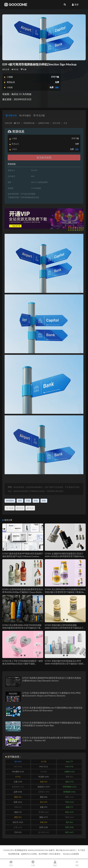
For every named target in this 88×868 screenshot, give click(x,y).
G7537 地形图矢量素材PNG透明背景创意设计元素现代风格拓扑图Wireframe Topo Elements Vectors (52, 679)
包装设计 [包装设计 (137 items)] (44, 787)
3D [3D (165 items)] (18, 761)
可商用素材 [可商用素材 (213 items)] (69, 787)
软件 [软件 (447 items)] (69, 832)
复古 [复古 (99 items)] (44, 802)
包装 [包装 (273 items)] (69, 782)
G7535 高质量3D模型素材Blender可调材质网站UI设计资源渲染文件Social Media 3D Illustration (52, 709)
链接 (30, 508)
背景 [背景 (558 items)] (69, 827)
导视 (28, 501)
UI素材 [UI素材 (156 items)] (69, 772)
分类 (33, 863)
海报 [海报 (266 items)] (69, 817)
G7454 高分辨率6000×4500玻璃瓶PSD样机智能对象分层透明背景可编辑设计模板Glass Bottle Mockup (65, 592)
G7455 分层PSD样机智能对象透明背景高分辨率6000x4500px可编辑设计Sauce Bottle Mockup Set (23, 592)
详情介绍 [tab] (11, 115)
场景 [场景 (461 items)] (18, 802)
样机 (36, 501)
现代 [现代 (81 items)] (69, 822)
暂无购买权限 (44, 157)
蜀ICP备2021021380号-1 (66, 850)
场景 (20, 501)
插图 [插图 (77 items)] (69, 807)
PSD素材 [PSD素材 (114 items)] (18, 772)
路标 (44, 501)
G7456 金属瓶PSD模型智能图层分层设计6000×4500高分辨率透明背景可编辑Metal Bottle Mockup (65, 556)
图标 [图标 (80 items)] (44, 797)
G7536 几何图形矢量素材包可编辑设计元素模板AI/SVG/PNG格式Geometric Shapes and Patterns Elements (51, 694)
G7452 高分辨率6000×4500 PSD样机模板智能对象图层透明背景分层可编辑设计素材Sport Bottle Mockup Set (22, 628)
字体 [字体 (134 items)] (69, 802)
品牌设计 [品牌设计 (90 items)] (44, 792)
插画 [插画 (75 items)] (18, 812)
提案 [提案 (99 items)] (44, 807)
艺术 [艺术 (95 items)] (18, 832)
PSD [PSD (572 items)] (69, 767)
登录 (75, 5)
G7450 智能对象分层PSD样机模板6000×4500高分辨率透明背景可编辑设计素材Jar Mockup (65, 628)
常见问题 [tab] (39, 115)
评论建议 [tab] (25, 115)
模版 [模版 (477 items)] (44, 817)
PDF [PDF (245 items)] (18, 767)
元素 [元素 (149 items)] (18, 782)
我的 (55, 863)
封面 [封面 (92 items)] (18, 807)
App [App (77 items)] (69, 761)
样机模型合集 (29, 123)
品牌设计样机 (44, 123)
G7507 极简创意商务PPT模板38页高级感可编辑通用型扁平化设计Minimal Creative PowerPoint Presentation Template (23, 556)
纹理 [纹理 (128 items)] (44, 827)
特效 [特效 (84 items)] (44, 822)
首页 (18, 123)
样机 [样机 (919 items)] (69, 812)
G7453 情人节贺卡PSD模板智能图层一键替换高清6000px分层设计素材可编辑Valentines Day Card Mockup (23, 664)
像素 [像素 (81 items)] (69, 777)
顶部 (77, 863)
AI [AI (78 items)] (44, 761)
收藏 (10, 508)
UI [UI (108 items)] (44, 772)
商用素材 (10, 501)
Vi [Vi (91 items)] (18, 777)
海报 (20, 508)
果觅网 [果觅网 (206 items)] (44, 812)
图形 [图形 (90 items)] (18, 797)
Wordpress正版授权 (71, 854)
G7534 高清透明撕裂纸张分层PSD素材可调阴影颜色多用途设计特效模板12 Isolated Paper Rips (51, 724)
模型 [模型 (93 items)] (18, 817)
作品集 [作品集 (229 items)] (44, 777)
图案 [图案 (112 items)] (69, 797)
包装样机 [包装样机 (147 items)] (18, 787)
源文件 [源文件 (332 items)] (18, 822)
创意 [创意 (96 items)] (44, 782)
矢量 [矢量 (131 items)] (18, 827)
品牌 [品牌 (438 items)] (18, 792)
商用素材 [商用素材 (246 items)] (69, 792)
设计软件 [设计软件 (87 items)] (44, 832)
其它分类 (6, 69)
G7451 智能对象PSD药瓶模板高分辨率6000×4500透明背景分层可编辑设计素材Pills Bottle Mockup (64, 664)
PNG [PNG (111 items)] (44, 767)
